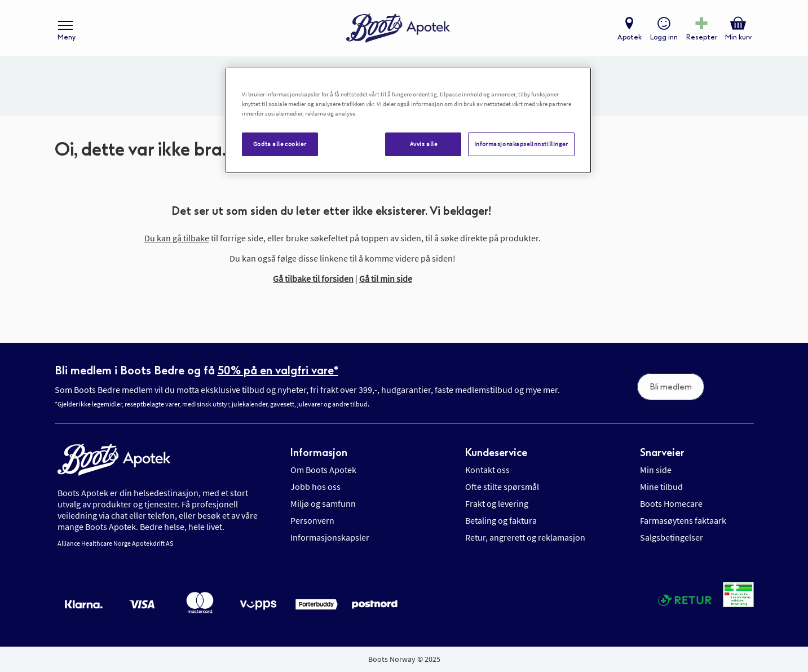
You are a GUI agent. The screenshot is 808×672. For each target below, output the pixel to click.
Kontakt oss (487, 470)
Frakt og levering (497, 503)
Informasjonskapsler (330, 537)
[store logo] (398, 28)
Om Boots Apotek (323, 470)
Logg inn (664, 37)
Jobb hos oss (315, 487)
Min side (656, 470)
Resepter (702, 37)
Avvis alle (424, 144)
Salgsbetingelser (672, 537)
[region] (408, 120)
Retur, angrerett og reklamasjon (525, 537)
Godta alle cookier (280, 144)
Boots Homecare (671, 503)
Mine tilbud (661, 487)
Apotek (630, 37)
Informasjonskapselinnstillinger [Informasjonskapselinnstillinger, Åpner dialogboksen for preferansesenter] (521, 144)
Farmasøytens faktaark (683, 520)
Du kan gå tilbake (177, 238)
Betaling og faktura (501, 520)
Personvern (312, 520)
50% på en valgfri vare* (278, 370)
